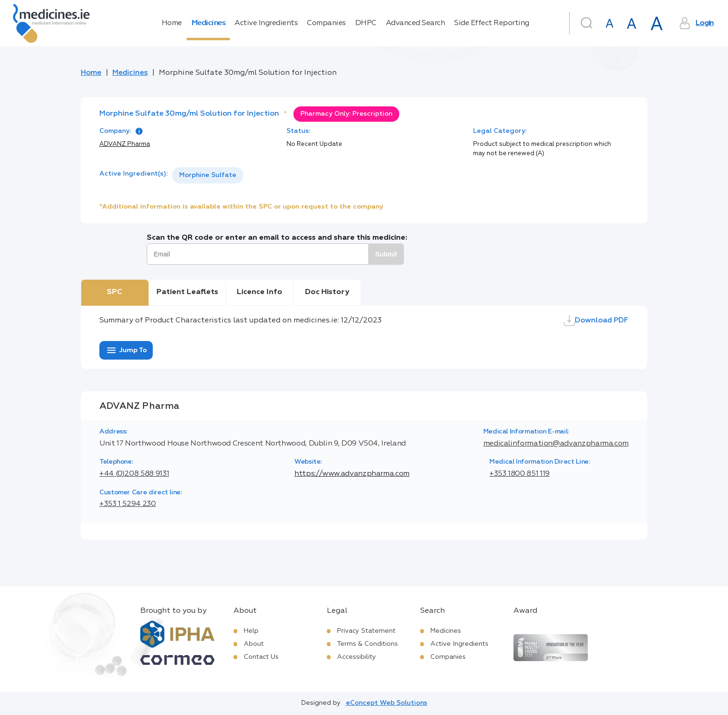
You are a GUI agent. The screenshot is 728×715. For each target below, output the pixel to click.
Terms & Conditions (367, 644)
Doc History (327, 292)
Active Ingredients (266, 23)
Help (251, 631)
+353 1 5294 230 (128, 504)
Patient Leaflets (187, 292)
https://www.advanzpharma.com (352, 474)
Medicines (208, 23)
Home (172, 23)
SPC (114, 292)
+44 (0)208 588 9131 (134, 474)
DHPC (366, 23)
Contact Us (261, 657)
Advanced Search (416, 23)
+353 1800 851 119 (520, 474)
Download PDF (596, 321)
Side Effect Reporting (492, 23)
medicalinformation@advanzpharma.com (556, 444)
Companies (326, 23)
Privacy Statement (366, 631)
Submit (386, 254)
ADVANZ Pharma (125, 144)
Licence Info (260, 292)
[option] (208, 175)
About (254, 644)
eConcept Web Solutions (387, 703)
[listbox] (208, 175)
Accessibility (357, 657)
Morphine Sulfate (208, 175)
